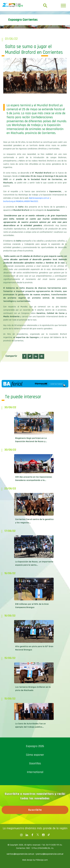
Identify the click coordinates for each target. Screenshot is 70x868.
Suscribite (35, 810)
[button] (25, 356)
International (35, 772)
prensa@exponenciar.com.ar (50, 854)
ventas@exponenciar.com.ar (21, 854)
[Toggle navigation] (63, 6)
